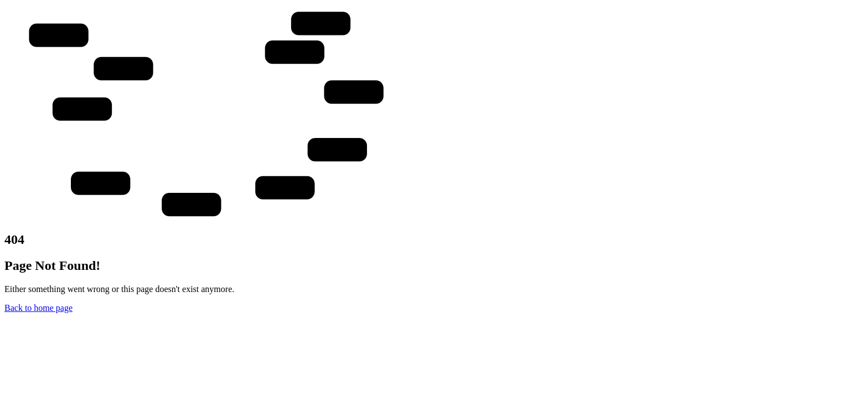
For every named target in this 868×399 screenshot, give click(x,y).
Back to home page (38, 308)
